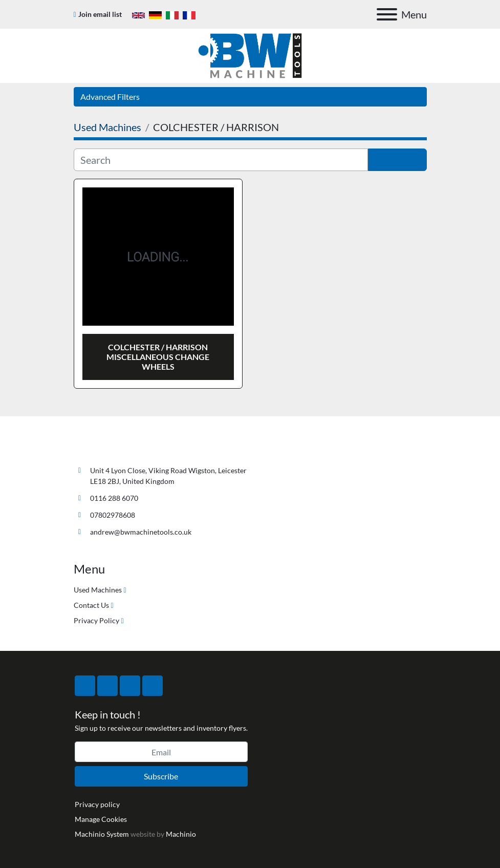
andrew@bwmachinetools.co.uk (141, 532)
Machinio (181, 834)
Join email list (100, 14)
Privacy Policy (96, 620)
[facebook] (85, 686)
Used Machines (98, 590)
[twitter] (107, 686)
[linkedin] (153, 686)
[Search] (221, 160)
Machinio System (102, 834)
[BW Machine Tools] (107, 446)
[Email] (161, 752)
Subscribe (161, 776)
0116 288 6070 (114, 498)
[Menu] (387, 14)
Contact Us (91, 605)
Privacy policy (97, 804)
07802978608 (113, 515)
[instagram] (130, 686)
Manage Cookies (101, 819)
